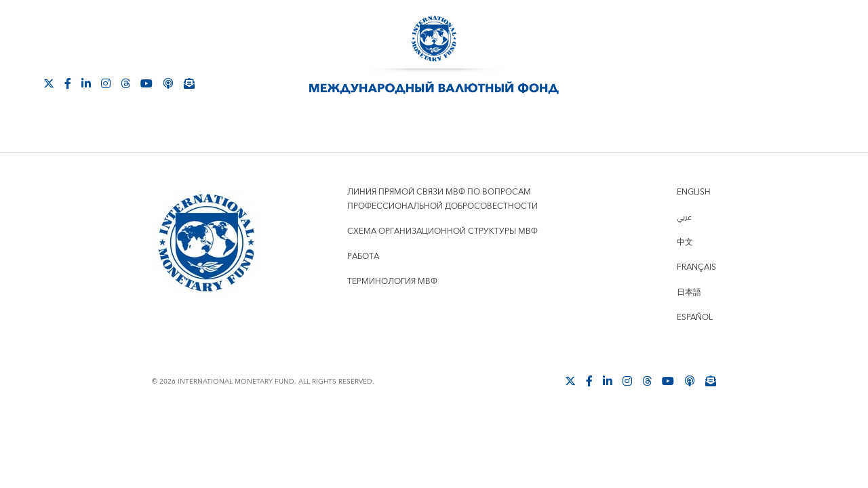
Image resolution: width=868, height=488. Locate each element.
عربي (684, 217)
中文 (685, 242)
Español (695, 318)
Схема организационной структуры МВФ (442, 231)
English (694, 192)
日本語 (689, 292)
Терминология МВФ (392, 282)
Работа (363, 257)
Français (696, 267)
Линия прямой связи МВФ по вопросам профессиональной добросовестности (442, 199)
